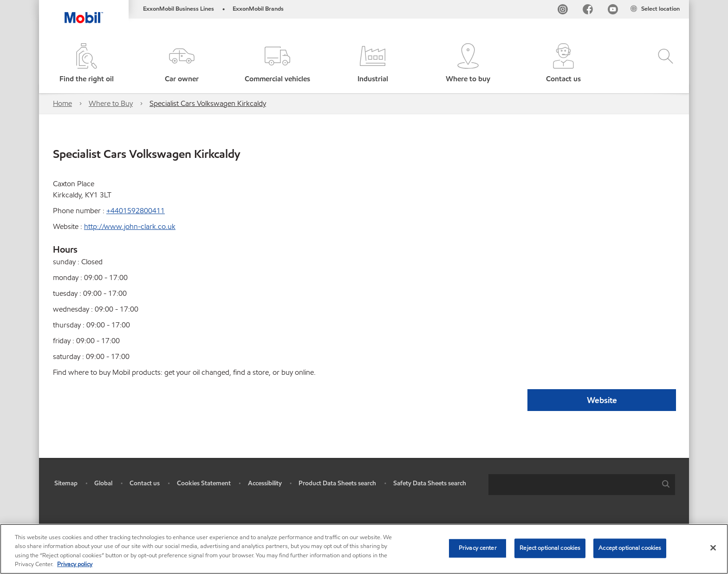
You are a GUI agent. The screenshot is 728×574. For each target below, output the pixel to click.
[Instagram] (563, 11)
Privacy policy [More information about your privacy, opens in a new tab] (75, 564)
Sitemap (66, 483)
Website (602, 400)
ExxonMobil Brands (258, 9)
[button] (182, 64)
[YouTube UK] (613, 11)
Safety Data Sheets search (430, 483)
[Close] (713, 548)
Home (62, 103)
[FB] (588, 11)
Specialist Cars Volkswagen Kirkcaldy (208, 103)
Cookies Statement (204, 483)
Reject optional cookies (550, 548)
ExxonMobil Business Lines (179, 9)
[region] (364, 549)
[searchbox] (572, 485)
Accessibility (265, 483)
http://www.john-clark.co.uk (130, 226)
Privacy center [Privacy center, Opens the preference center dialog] (478, 548)
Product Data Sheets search (337, 483)
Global (103, 483)
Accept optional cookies (630, 548)
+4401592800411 (136, 211)
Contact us (145, 483)
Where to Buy (111, 103)
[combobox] (582, 485)
